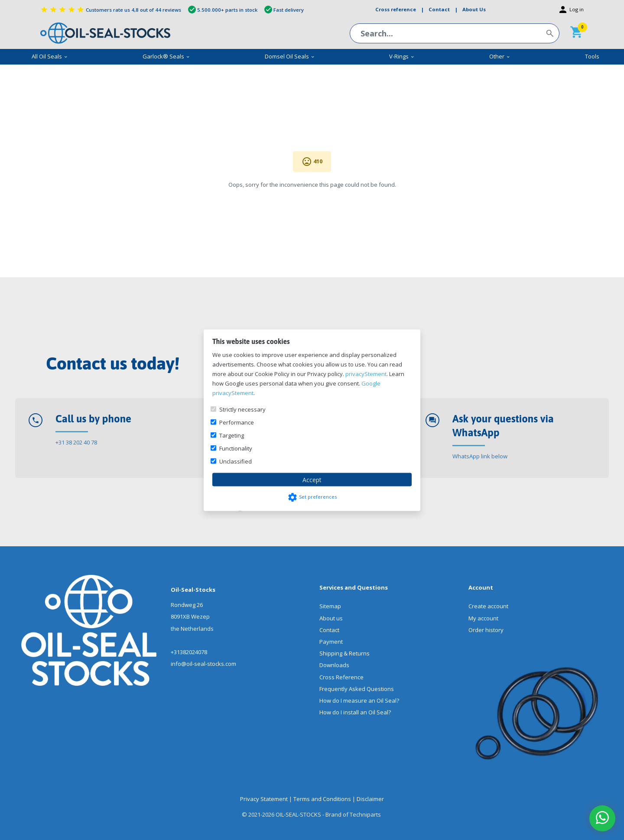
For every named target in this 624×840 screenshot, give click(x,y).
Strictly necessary (242, 409)
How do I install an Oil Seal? (355, 712)
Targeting (232, 435)
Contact (329, 630)
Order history (486, 630)
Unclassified (236, 461)
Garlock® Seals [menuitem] (166, 56)
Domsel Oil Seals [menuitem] (290, 56)
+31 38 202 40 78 (76, 442)
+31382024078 (189, 652)
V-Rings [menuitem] (402, 56)
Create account (488, 606)
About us (331, 618)
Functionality (236, 448)
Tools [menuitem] (592, 56)
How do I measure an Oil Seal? (359, 701)
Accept (312, 479)
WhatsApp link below (480, 456)
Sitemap (330, 606)
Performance (237, 422)
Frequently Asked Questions (357, 689)
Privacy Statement (264, 799)
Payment (331, 642)
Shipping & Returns (344, 653)
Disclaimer (370, 799)
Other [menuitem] (500, 56)
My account (483, 618)
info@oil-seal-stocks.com (203, 664)
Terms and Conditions (322, 799)
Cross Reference (341, 677)
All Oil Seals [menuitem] (50, 56)
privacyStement (366, 373)
